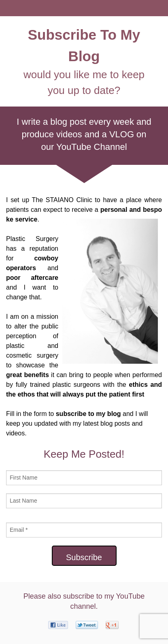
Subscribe (84, 557)
